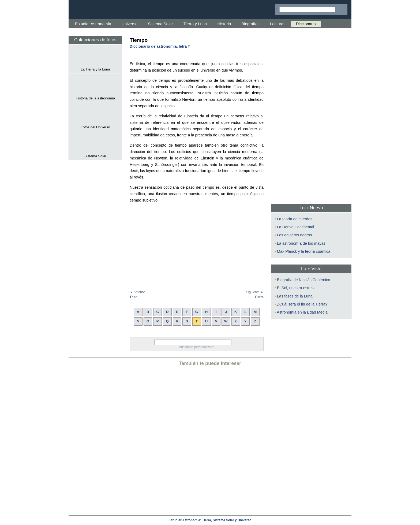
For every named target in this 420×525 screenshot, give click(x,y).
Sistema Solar (160, 24)
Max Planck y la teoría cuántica (304, 251)
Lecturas (278, 24)
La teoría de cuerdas (295, 219)
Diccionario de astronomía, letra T (160, 46)
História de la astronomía (95, 96)
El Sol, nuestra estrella (296, 288)
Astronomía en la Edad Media (302, 312)
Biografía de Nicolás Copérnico (303, 280)
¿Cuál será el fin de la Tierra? (302, 304)
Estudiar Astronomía (93, 24)
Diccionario (306, 24)
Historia (224, 24)
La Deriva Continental (295, 227)
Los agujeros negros (294, 235)
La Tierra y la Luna (95, 67)
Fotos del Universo (95, 125)
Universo (130, 24)
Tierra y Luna (195, 24)
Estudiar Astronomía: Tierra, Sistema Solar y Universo (210, 520)
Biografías (250, 24)
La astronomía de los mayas (301, 243)
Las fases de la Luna (295, 296)
